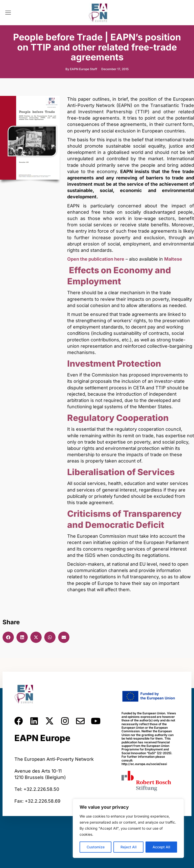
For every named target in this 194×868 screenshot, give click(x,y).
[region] (128, 828)
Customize (96, 847)
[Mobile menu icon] (8, 13)
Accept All (161, 847)
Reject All (129, 847)
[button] (8, 637)
